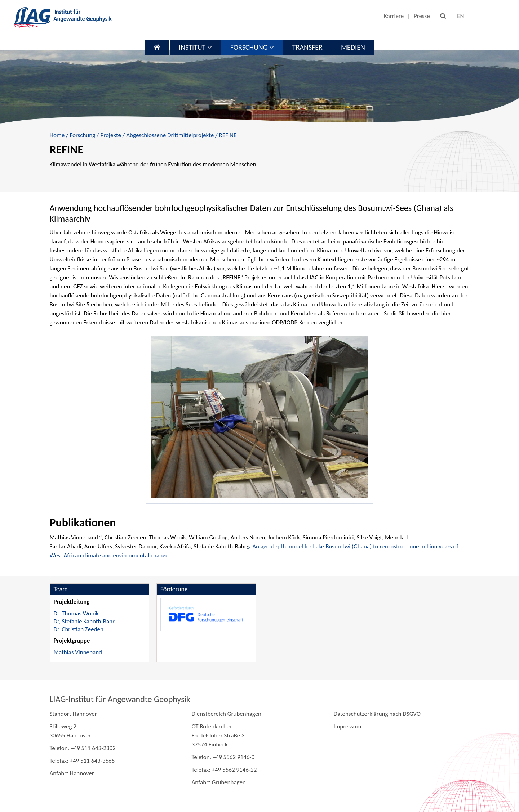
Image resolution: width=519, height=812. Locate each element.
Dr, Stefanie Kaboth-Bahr (84, 621)
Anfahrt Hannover (72, 773)
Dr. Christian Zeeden (79, 629)
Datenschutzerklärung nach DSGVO (377, 714)
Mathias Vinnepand (78, 652)
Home (57, 135)
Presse (422, 16)
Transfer (307, 47)
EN (460, 16)
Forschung (252, 47)
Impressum (347, 726)
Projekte (111, 135)
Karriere (394, 16)
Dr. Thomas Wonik (76, 613)
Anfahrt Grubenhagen (218, 782)
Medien (353, 47)
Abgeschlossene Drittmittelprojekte (170, 135)
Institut (195, 47)
